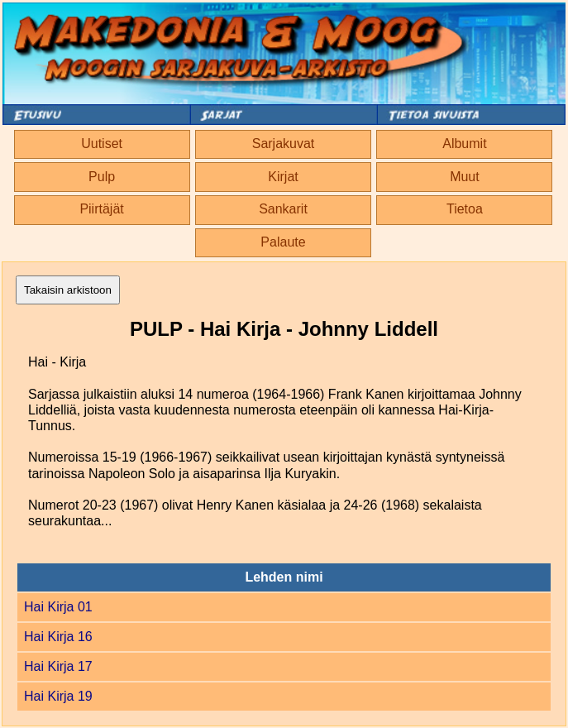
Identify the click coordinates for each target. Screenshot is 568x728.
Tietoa (465, 209)
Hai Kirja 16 (58, 637)
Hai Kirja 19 (58, 696)
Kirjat (283, 177)
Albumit (464, 144)
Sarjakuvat (284, 144)
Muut (465, 177)
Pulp (102, 177)
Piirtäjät (101, 209)
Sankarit (283, 209)
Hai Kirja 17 (58, 666)
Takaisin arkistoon (68, 290)
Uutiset (102, 144)
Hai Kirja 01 (58, 607)
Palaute (283, 242)
